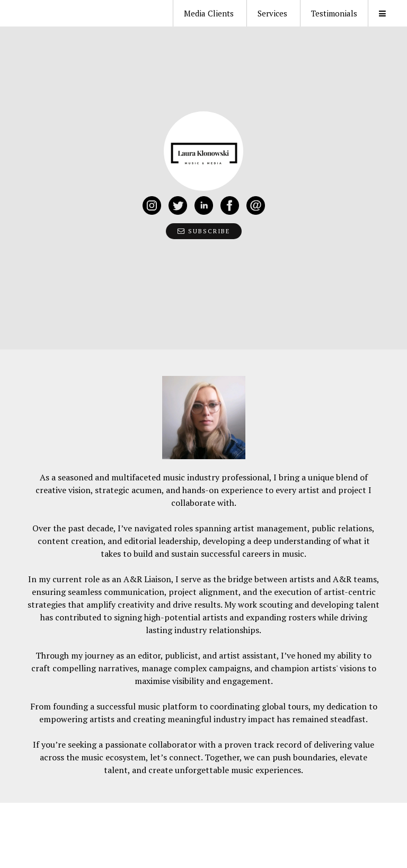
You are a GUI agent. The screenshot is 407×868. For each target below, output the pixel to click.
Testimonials (334, 13)
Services (272, 13)
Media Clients (209, 13)
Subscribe (204, 231)
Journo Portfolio (66, 845)
